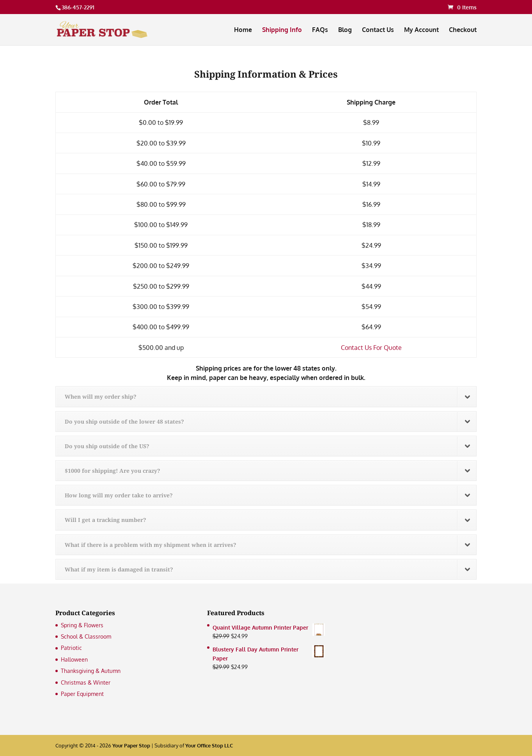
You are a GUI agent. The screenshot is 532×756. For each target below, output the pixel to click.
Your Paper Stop (131, 745)
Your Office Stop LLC (209, 745)
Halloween (74, 659)
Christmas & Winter (86, 682)
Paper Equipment (82, 694)
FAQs (320, 30)
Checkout (463, 30)
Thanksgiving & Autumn (91, 671)
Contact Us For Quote (371, 348)
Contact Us (378, 30)
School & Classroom (86, 636)
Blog (345, 30)
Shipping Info (282, 30)
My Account (421, 30)
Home (243, 30)
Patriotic (71, 648)
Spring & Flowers (82, 625)
